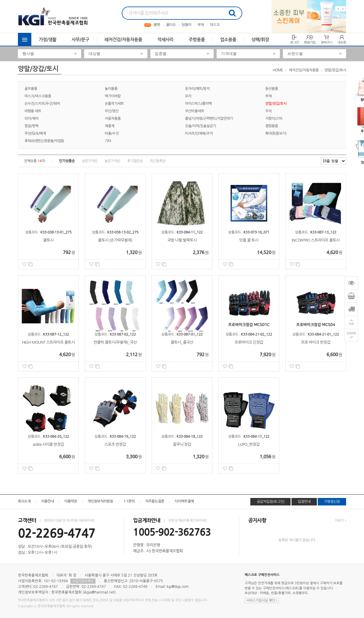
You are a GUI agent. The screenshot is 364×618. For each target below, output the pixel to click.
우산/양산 (112, 111)
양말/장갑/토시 (335, 70)
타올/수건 (112, 133)
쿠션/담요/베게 (35, 133)
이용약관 (71, 501)
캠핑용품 (272, 126)
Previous (338, 9)
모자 (188, 96)
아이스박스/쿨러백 (198, 104)
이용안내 (48, 501)
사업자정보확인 (83, 581)
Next (343, 9)
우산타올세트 (195, 111)
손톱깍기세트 (114, 104)
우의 (268, 111)
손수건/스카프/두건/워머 (42, 104)
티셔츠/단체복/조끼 (199, 133)
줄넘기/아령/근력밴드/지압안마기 (209, 119)
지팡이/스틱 (274, 119)
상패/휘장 (260, 40)
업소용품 (228, 40)
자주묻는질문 (155, 501)
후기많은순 (135, 161)
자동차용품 (113, 119)
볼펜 (157, 25)
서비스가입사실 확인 (262, 601)
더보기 (341, 521)
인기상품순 (67, 161)
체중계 (109, 126)
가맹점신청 (332, 502)
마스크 (215, 25)
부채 (201, 25)
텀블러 (186, 25)
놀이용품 (111, 89)
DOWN (351, 334)
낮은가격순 (90, 161)
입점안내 (304, 502)
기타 (108, 141)
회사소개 (24, 501)
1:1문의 (129, 501)
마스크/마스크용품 (38, 96)
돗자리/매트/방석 (197, 89)
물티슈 (171, 25)
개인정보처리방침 (100, 501)
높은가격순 (112, 161)
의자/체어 (31, 119)
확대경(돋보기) (276, 133)
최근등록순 (158, 161)
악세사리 (166, 40)
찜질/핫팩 (31, 126)
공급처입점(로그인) (270, 502)
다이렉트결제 (184, 501)
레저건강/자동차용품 (123, 40)
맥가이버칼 (113, 96)
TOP (351, 324)
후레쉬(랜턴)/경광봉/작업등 (44, 141)
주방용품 (197, 40)
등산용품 (272, 89)
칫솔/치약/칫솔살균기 (200, 126)
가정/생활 (48, 40)
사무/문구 (80, 40)
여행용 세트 (33, 111)
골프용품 (31, 89)
